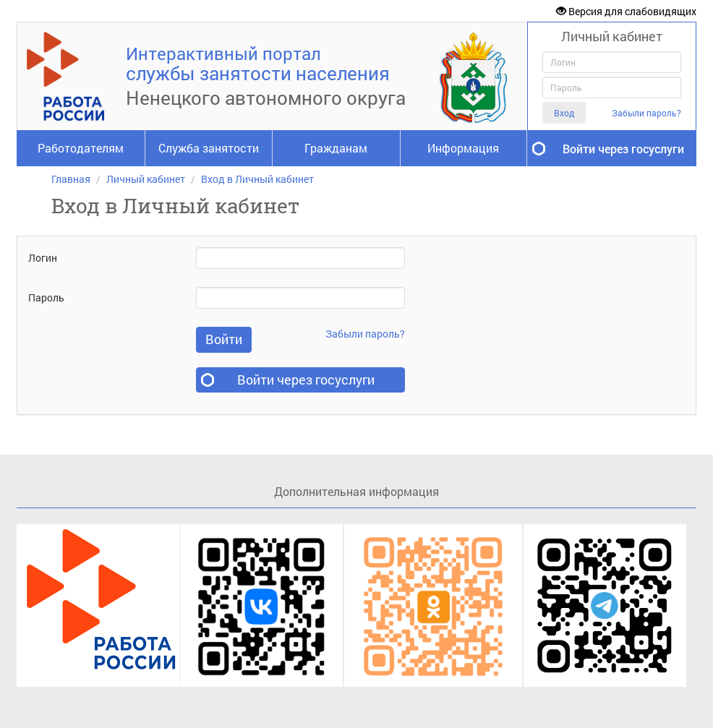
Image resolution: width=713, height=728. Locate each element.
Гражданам (336, 148)
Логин (43, 258)
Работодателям (81, 148)
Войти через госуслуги (623, 149)
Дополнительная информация (356, 491)
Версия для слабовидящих (626, 11)
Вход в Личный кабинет (257, 179)
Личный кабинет (146, 179)
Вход (564, 113)
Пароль (46, 297)
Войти (224, 339)
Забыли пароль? (646, 113)
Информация (463, 148)
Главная (71, 179)
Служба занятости (209, 148)
